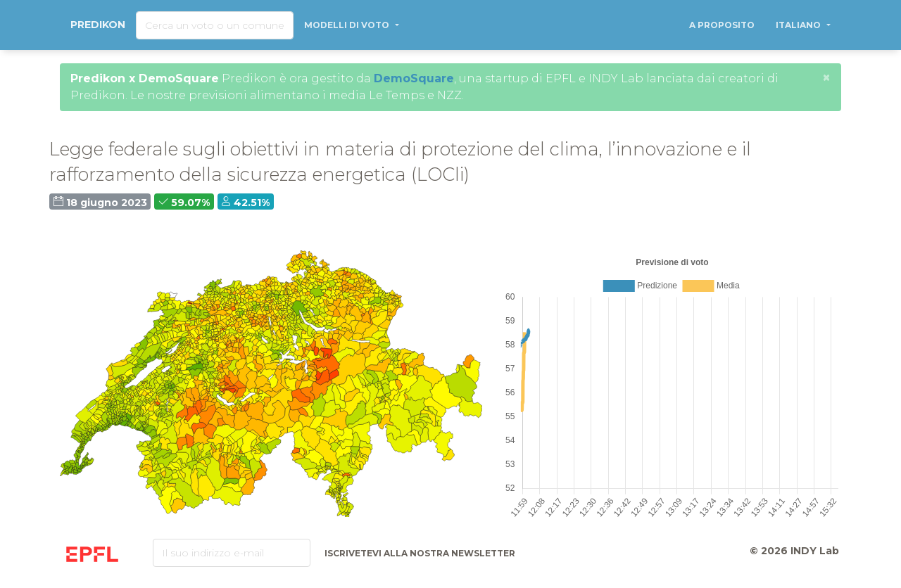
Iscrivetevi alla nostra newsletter (420, 553)
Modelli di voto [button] (348, 25)
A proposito (722, 25)
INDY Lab (815, 551)
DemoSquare (414, 78)
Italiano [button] (799, 25)
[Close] (826, 77)
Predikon (98, 25)
